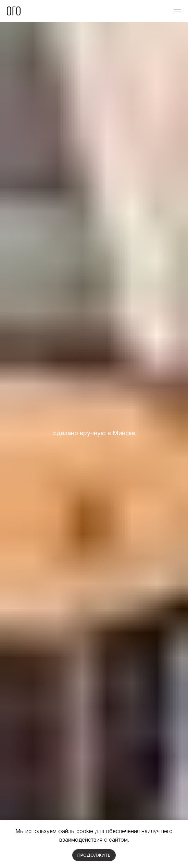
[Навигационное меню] (177, 11)
